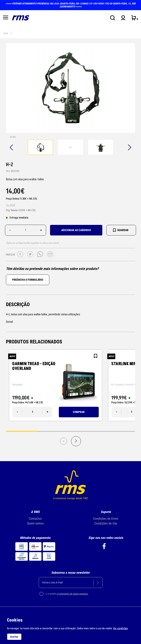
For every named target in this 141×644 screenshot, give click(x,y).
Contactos (35, 519)
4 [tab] (119, 431)
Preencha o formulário (28, 280)
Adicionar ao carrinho (76, 230)
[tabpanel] (40, 148)
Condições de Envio (106, 519)
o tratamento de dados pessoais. (72, 594)
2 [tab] (54, 431)
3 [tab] (87, 431)
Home (5, 33)
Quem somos (35, 523)
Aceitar (14, 637)
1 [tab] (22, 431)
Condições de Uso (106, 523)
